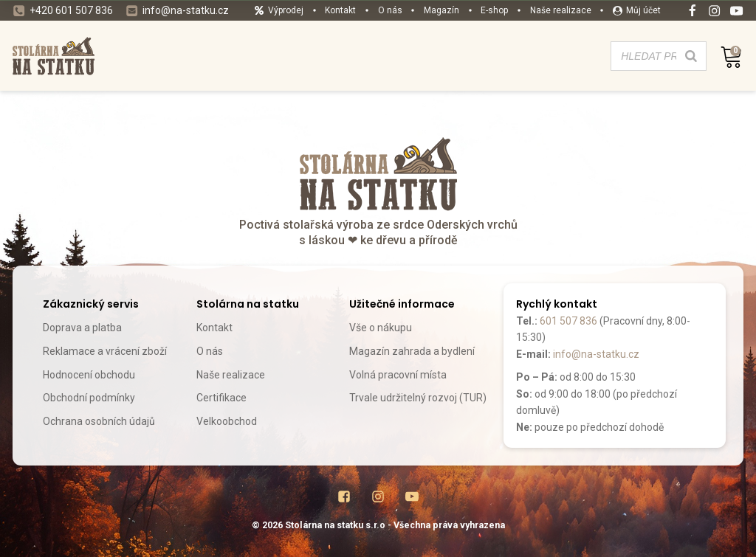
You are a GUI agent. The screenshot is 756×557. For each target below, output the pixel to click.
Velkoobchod (227, 421)
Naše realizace (231, 375)
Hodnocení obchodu (89, 375)
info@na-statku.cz (596, 354)
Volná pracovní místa (398, 375)
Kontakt (214, 328)
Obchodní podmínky (89, 398)
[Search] (691, 56)
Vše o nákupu (381, 328)
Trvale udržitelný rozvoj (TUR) (418, 398)
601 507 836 (568, 321)
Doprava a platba (82, 328)
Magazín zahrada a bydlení (412, 351)
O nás (210, 351)
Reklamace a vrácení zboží (105, 351)
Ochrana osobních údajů (99, 421)
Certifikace (221, 398)
